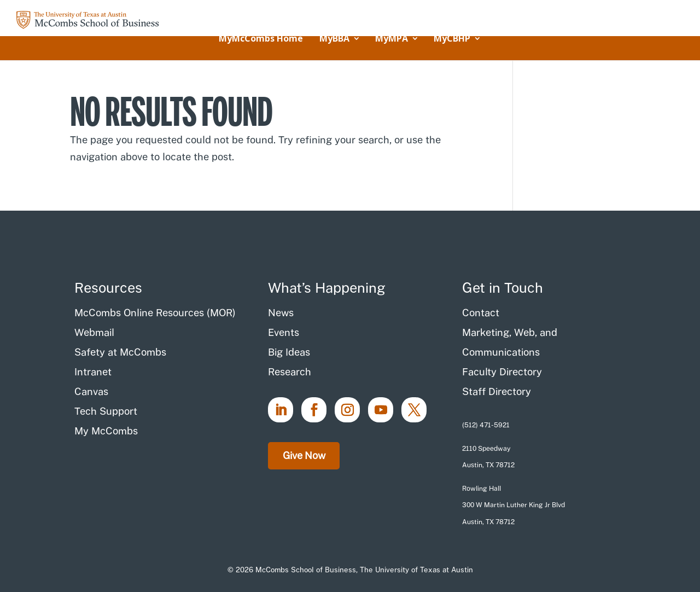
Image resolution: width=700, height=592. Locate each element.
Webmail (94, 332)
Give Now (304, 455)
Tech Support (106, 411)
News (281, 313)
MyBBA (334, 39)
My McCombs (106, 431)
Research (290, 372)
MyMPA (392, 39)
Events (284, 332)
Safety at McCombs (120, 352)
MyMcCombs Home (261, 39)
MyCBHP (452, 39)
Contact (481, 313)
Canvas (91, 391)
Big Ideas (289, 352)
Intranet (93, 372)
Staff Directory (497, 391)
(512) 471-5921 (486, 425)
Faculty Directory (502, 372)
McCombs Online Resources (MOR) (155, 313)
